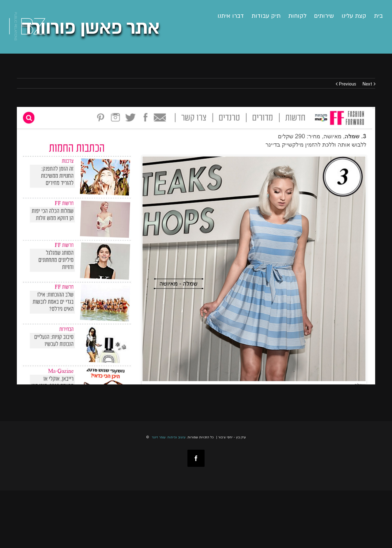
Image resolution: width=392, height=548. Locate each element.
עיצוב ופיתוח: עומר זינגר (169, 437)
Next (367, 84)
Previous (347, 84)
